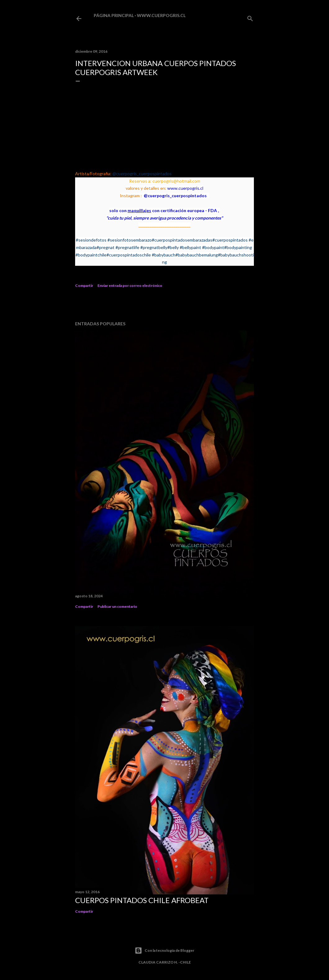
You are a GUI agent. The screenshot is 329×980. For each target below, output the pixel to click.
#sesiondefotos (91, 240)
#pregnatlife (127, 247)
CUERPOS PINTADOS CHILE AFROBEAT (142, 900)
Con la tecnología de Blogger (164, 951)
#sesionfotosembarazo (130, 240)
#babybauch (164, 255)
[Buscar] (250, 17)
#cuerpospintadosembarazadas (182, 240)
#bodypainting (238, 247)
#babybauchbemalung (197, 255)
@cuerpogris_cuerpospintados (142, 174)
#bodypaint (213, 247)
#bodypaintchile (91, 255)
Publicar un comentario (117, 606)
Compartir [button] (84, 285)
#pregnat (106, 247)
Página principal (114, 15)
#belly (173, 247)
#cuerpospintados (230, 240)
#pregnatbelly (154, 247)
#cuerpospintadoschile (129, 255)
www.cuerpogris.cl (161, 15)
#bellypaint (190, 247)
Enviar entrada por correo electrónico (130, 285)
